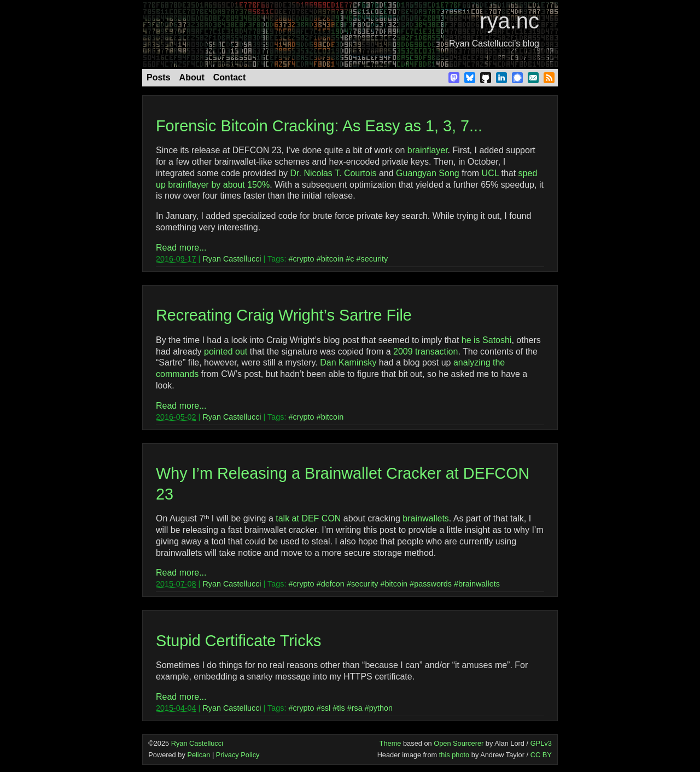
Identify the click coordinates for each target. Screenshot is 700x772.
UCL (490, 173)
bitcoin (332, 259)
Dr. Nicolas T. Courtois (333, 173)
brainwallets (425, 518)
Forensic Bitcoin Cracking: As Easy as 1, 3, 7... (319, 126)
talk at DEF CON (308, 518)
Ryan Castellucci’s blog (494, 43)
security (375, 259)
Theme (390, 743)
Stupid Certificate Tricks (238, 641)
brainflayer (428, 150)
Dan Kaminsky (348, 362)
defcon (333, 584)
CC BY (541, 755)
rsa (357, 708)
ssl (326, 708)
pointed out (226, 352)
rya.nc (509, 21)
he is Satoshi (487, 340)
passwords (433, 584)
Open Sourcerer (459, 743)
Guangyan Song (428, 173)
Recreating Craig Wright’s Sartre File (284, 315)
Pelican (199, 755)
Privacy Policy (238, 755)
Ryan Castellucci (232, 259)
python (381, 708)
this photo (454, 755)
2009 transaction (425, 352)
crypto (303, 259)
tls (341, 708)
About (192, 77)
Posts (159, 77)
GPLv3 (541, 743)
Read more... (181, 248)
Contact (230, 77)
